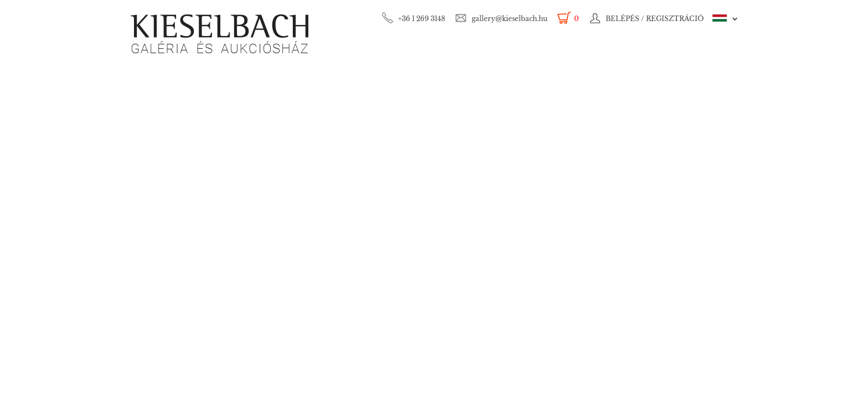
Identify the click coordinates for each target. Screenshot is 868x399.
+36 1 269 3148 (422, 19)
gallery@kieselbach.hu (510, 19)
